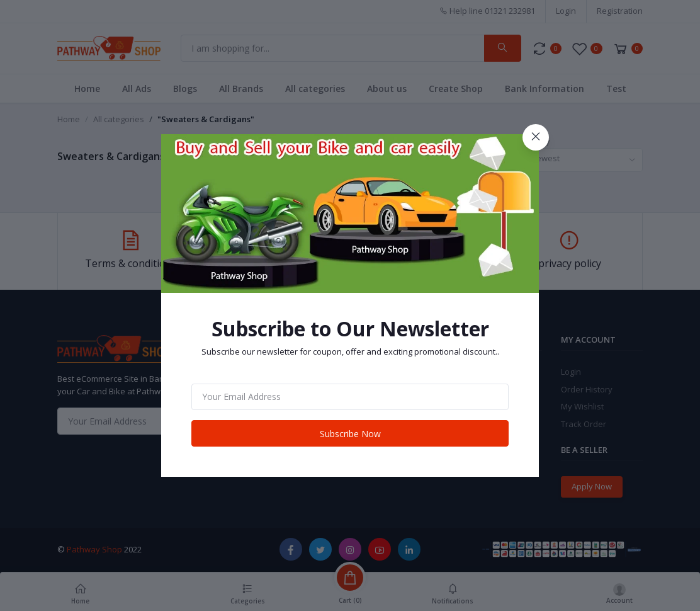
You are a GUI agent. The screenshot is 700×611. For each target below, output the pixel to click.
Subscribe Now (350, 434)
